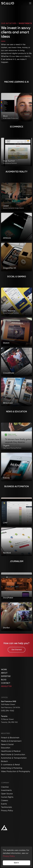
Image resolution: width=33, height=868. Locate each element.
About (4, 673)
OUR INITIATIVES (9, 25)
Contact (6, 683)
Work (4, 670)
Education (6, 748)
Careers (5, 801)
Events (4, 804)
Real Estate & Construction (13, 755)
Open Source (7, 794)
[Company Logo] (8, 3)
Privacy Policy (7, 811)
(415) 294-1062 (8, 711)
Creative (5, 787)
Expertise (6, 676)
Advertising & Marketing (12, 768)
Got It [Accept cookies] (16, 863)
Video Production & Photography (16, 771)
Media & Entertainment (11, 741)
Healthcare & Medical (11, 751)
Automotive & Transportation (14, 758)
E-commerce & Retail (10, 765)
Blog (4, 680)
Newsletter (6, 686)
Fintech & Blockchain (10, 738)
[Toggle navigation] (30, 3)
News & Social (7, 745)
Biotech (4, 761)
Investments (6, 790)
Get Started (17, 653)
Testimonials (6, 807)
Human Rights (7, 797)
